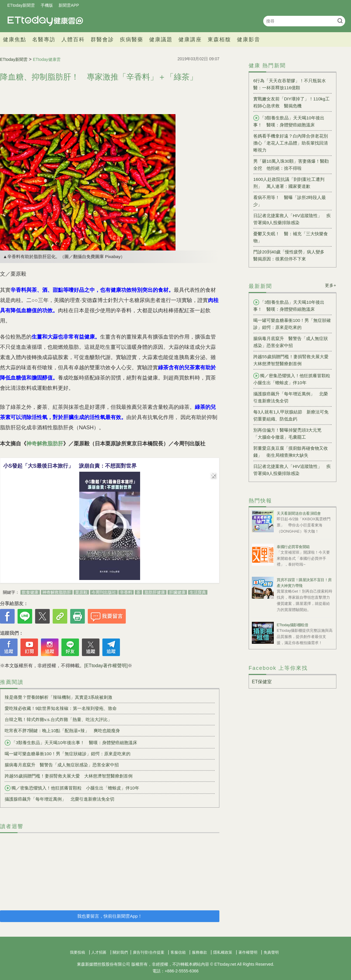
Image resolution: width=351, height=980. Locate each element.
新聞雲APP (69, 5)
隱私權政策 (223, 952)
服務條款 (199, 952)
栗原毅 (81, 592)
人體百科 (73, 40)
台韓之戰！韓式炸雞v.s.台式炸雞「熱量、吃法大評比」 (58, 719)
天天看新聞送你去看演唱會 (299, 513)
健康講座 (190, 40)
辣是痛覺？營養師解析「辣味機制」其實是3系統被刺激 (58, 697)
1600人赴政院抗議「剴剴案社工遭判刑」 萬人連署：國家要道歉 (289, 183)
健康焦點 (15, 40)
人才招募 (99, 952)
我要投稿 (78, 952)
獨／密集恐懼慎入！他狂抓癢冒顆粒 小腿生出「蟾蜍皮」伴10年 (72, 788)
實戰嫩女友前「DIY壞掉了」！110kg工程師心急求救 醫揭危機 (291, 102)
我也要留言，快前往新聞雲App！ (110, 916)
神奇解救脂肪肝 (45, 444)
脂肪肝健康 (155, 592)
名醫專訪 (44, 40)
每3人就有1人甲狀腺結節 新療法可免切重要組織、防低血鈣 (291, 415)
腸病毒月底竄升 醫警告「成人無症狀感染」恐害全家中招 (62, 765)
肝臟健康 (177, 592)
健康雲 (45, 21)
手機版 (47, 5)
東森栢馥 (219, 40)
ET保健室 (262, 682)
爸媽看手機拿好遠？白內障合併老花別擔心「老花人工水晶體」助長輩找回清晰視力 (291, 143)
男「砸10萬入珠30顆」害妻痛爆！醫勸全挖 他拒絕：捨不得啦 (291, 165)
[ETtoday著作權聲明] (106, 666)
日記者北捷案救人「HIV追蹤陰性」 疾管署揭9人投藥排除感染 (292, 219)
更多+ (331, 285)
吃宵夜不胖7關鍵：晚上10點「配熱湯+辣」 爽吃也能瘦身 (62, 731)
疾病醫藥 (132, 40)
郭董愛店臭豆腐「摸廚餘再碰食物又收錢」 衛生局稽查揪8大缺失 (291, 452)
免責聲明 (271, 952)
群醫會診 (102, 40)
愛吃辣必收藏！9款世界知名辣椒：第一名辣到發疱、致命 (61, 708)
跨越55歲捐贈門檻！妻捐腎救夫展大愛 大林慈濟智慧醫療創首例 (69, 776)
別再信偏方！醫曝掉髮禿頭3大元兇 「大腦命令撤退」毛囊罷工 (290, 434)
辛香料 (126, 592)
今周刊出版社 (104, 592)
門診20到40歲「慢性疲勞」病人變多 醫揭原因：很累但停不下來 (291, 255)
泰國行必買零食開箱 (293, 547)
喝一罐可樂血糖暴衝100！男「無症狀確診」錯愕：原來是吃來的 (68, 754)
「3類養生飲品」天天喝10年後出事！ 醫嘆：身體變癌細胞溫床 (71, 743)
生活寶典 (198, 592)
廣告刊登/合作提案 (149, 952)
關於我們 (120, 952)
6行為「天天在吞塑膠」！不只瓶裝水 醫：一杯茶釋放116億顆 (292, 84)
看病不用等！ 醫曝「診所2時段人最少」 (290, 201)
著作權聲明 (248, 952)
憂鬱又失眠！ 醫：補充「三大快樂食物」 (291, 237)
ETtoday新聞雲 (21, 5)
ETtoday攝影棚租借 (292, 625)
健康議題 (161, 40)
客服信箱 (178, 952)
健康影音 (249, 40)
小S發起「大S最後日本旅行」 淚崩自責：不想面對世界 (70, 466)
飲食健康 (30, 592)
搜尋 (340, 21)
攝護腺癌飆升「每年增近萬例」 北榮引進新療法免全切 (60, 799)
